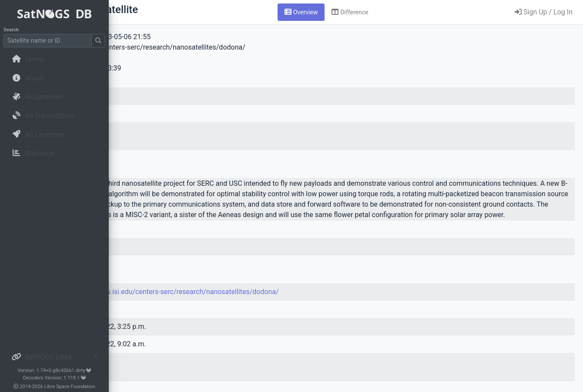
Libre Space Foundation (70, 387)
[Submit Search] (98, 41)
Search (11, 30)
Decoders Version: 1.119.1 (55, 378)
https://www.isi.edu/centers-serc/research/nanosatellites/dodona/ (283, 302)
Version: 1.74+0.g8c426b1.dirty (54, 370)
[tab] (355, 12)
